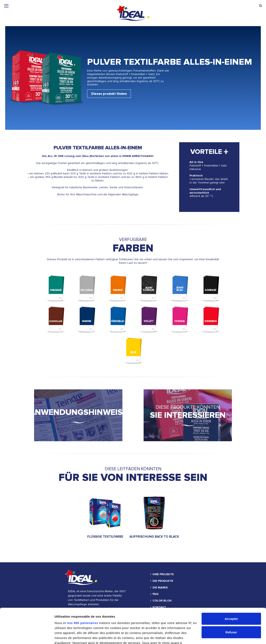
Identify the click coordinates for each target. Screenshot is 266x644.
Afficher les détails (68, 636)
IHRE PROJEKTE (163, 574)
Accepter (231, 586)
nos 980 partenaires (83, 590)
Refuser (231, 600)
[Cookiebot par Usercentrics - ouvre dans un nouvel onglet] (27, 636)
